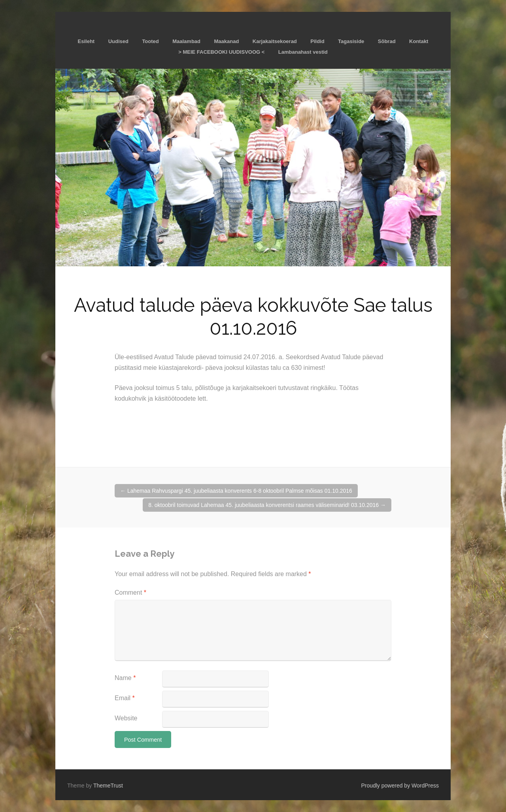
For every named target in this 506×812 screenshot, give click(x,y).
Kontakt (419, 41)
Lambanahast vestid (303, 52)
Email (125, 698)
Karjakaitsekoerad (275, 41)
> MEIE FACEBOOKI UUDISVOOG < (221, 52)
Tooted (150, 41)
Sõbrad (387, 41)
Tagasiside (351, 41)
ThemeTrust (108, 786)
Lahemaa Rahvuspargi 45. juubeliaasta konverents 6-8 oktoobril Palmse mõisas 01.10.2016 (236, 491)
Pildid (317, 41)
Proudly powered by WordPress (400, 786)
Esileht (86, 41)
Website (126, 718)
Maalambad (186, 41)
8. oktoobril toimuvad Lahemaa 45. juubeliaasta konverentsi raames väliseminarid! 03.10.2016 (267, 505)
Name (125, 678)
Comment (130, 593)
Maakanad (226, 41)
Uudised (118, 41)
